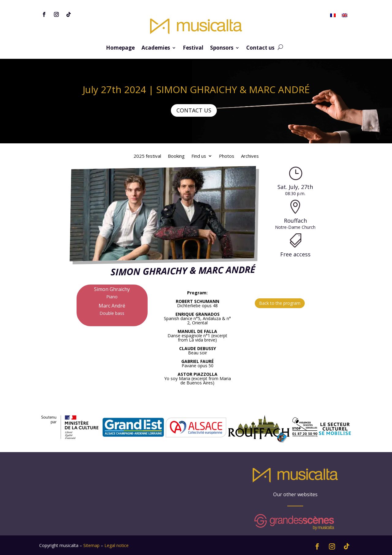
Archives (250, 156)
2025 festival (147, 156)
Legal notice (117, 545)
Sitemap (91, 545)
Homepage (120, 48)
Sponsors (222, 48)
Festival (193, 48)
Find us (199, 156)
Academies (156, 48)
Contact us (260, 48)
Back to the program (280, 303)
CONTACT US (194, 110)
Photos (227, 156)
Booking (176, 156)
